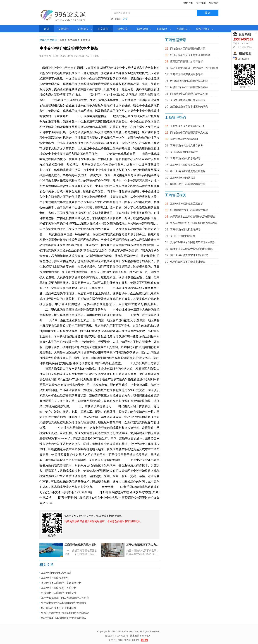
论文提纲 (142, 29)
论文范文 (83, 29)
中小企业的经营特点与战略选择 (188, 171)
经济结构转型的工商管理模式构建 (189, 81)
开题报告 (182, 29)
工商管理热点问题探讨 (183, 178)
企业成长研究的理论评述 (184, 152)
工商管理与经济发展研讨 (55, 578)
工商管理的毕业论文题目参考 (187, 145)
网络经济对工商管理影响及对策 (188, 49)
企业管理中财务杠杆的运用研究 (188, 100)
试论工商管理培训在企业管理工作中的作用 (194, 68)
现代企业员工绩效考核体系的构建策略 (192, 249)
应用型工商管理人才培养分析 (187, 61)
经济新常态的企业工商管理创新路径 (190, 55)
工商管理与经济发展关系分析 (187, 74)
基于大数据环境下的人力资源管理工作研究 (65, 598)
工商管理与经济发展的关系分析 (59, 588)
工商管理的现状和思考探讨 (56, 573)
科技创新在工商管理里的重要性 (59, 593)
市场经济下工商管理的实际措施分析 (61, 583)
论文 (125, 19)
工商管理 (85, 40)
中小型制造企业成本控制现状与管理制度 (64, 603)
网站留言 (214, 3)
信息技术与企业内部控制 (184, 139)
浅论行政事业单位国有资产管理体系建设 (64, 618)
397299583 (243, 59)
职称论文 (162, 29)
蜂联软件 (146, 636)
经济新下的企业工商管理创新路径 (189, 87)
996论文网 (122, 636)
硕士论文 (123, 29)
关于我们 (201, 3)
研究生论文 (203, 29)
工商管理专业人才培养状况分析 (188, 126)
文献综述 (64, 29)
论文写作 (103, 29)
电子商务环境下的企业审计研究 (59, 608)
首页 (47, 29)
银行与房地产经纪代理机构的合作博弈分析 (65, 613)
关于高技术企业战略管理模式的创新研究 (193, 217)
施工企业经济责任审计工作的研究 (189, 107)
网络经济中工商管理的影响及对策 (189, 94)
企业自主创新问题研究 (183, 236)
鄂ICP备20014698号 (129, 640)
